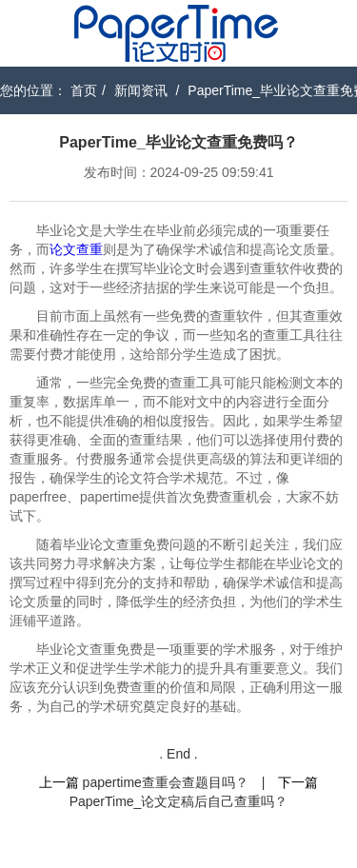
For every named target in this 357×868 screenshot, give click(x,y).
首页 (84, 90)
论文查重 (76, 249)
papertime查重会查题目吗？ (166, 782)
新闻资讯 (141, 90)
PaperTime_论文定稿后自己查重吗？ (179, 801)
